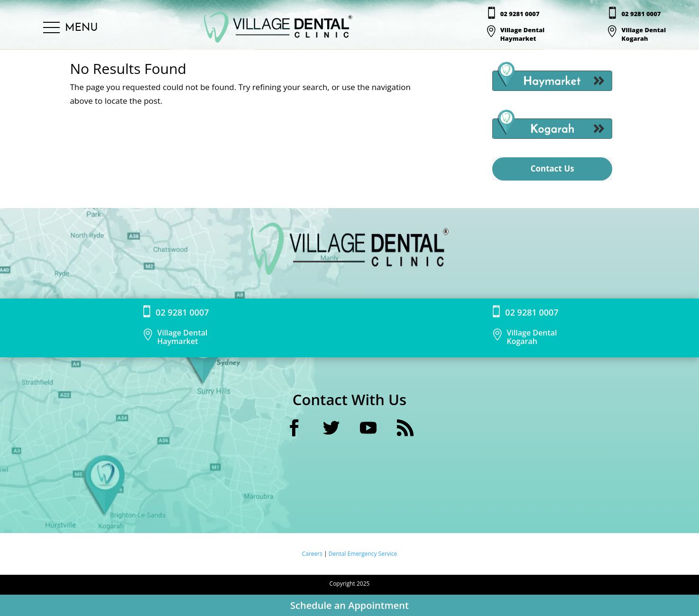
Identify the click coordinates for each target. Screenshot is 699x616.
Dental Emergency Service (363, 554)
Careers (313, 554)
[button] (70, 28)
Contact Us (552, 168)
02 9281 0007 (520, 14)
